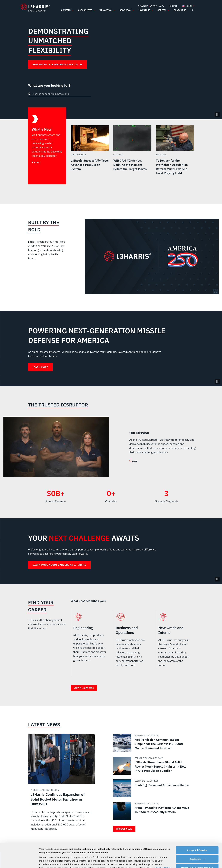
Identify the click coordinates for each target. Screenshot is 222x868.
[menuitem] (173, 6)
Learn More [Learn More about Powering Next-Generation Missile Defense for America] (40, 367)
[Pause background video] (217, 381)
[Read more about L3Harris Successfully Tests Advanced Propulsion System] (90, 155)
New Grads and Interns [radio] (175, 641)
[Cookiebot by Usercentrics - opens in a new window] (19, 862)
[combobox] (59, 94)
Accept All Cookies (197, 826)
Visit (37, 162)
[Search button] (29, 94)
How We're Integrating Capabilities (58, 64)
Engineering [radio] (90, 641)
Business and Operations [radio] (132, 641)
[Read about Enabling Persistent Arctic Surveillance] (152, 788)
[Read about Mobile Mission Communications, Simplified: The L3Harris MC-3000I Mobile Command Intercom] (152, 743)
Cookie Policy (163, 843)
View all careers (84, 688)
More (135, 461)
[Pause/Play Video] (217, 115)
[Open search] (193, 10)
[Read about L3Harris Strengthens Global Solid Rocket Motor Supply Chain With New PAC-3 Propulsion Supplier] (152, 766)
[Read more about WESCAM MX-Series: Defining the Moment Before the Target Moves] (132, 155)
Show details (46, 862)
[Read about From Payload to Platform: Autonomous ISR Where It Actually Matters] (152, 811)
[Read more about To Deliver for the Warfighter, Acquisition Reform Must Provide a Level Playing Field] (175, 155)
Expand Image (216, 291)
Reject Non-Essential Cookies (197, 843)
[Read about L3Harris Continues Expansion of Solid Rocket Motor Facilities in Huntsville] (61, 785)
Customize (197, 835)
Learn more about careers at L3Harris (59, 565)
